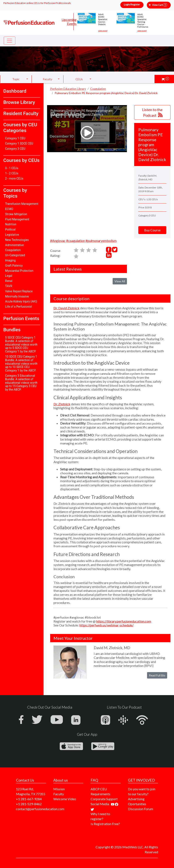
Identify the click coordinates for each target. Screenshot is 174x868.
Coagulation (13, 250)
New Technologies (17, 240)
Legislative (12, 235)
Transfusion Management (22, 204)
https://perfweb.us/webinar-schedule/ (106, 625)
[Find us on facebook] (117, 804)
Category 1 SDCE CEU (19, 143)
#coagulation (75, 241)
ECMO (9, 209)
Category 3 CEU (15, 149)
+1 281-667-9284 (29, 799)
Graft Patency (14, 266)
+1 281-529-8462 (29, 804)
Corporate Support (104, 799)
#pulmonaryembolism (101, 241)
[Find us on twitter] (92, 809)
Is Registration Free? (105, 824)
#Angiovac (58, 241)
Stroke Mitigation (16, 214)
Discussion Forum (141, 809)
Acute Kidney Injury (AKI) (21, 301)
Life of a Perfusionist (19, 307)
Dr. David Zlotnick (66, 308)
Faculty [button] (48, 79)
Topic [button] (16, 79)
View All (120, 281)
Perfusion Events (21, 319)
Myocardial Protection (19, 271)
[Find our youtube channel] (113, 804)
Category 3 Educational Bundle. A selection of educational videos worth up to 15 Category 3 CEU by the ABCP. (21, 383)
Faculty (59, 794)
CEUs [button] (79, 79)
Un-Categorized (15, 255)
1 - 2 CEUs (12, 173)
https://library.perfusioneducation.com (124, 621)
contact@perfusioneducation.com (40, 809)
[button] (165, 79)
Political (10, 229)
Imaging (10, 260)
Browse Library (19, 102)
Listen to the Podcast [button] (152, 112)
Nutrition (11, 224)
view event (103, 31)
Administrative (15, 245)
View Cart (160, 5)
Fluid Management (17, 219)
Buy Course (152, 230)
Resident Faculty (21, 114)
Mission (59, 789)
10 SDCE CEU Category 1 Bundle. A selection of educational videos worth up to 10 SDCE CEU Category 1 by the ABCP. (21, 364)
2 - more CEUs (14, 178)
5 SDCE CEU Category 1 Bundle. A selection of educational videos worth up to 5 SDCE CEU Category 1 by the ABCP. (21, 344)
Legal (9, 276)
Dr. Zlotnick (62, 404)
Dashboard (15, 91)
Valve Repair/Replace (19, 291)
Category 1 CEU (15, 138)
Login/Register (132, 4)
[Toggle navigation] (10, 41)
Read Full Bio (157, 675)
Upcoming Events (69, 22)
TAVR (9, 286)
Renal (9, 281)
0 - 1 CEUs (12, 168)
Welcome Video (65, 799)
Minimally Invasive (17, 296)
